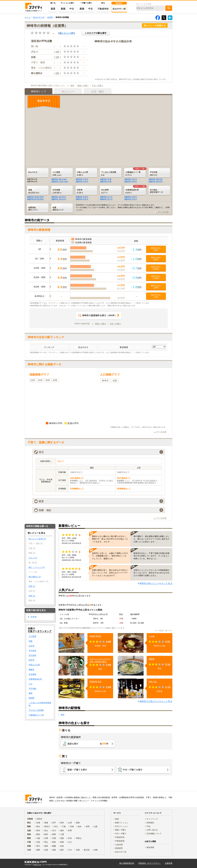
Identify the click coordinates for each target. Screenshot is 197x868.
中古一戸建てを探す (133, 770)
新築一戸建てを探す (77, 770)
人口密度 (32, 636)
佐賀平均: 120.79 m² (59, 197)
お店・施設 (97, 91)
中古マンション (122, 826)
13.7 (112, 191)
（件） (97, 315)
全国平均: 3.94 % (131, 182)
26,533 (39, 191)
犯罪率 (31, 660)
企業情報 (169, 863)
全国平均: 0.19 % (131, 199)
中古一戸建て (98, 86)
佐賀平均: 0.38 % (131, 197)
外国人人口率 (34, 665)
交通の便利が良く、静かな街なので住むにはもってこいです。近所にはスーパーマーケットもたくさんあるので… (110, 573)
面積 (31, 693)
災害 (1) (32, 586)
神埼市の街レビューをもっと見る (156, 583)
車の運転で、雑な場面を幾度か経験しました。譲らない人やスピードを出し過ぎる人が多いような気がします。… (152, 539)
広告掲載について (154, 834)
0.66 (87, 174)
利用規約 (150, 823)
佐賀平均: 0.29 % (82, 197)
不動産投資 (120, 841)
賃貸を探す (88, 744)
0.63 (136, 191)
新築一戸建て (83, 86)
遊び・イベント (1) (37, 567)
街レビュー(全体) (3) (37, 539)
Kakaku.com (37, 865)
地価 (31, 641)
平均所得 (32, 651)
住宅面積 (32, 674)
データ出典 (163, 212)
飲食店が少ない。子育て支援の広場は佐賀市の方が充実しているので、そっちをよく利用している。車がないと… (152, 556)
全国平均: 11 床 (106, 182)
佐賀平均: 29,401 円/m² (35, 197)
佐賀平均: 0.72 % (82, 179)
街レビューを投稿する (155, 26)
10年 (33, 380)
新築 (63, 9)
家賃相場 (150, 847)
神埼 (63, 715)
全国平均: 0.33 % (82, 199)
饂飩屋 (152, 659)
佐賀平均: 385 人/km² (59, 179)
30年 (48, 380)
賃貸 (53, 9)
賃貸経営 (119, 848)
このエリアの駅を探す (96, 33)
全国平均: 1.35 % (82, 182)
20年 (40, 380)
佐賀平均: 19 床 (106, 179)
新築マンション (122, 823)
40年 (55, 380)
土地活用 (119, 845)
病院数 (31, 698)
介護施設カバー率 (36, 715)
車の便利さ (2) (35, 577)
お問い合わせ (152, 830)
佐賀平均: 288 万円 (156, 179)
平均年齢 (32, 689)
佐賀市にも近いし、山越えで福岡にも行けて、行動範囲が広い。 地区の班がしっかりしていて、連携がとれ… (110, 556)
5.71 (136, 174)
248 (63, 174)
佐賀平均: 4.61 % (131, 179)
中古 (72, 9)
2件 (57, 73)
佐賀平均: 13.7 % (106, 197)
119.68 (63, 191)
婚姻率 (31, 670)
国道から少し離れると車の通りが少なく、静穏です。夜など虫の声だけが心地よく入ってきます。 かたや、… (110, 539)
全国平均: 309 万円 (156, 182)
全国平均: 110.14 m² (59, 199)
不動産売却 (103, 9)
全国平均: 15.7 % (106, 199)
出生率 (31, 646)
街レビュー (67, 33)
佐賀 (115, 381)
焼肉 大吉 (153, 682)
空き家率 (32, 655)
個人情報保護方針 (127, 863)
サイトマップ (152, 819)
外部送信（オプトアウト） (150, 863)
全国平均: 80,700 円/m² (35, 199)
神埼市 (105, 381)
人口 (31, 684)
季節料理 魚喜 (95, 682)
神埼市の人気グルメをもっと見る (156, 701)
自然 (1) (32, 596)
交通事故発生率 (35, 679)
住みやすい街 (119, 9)
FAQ (148, 826)
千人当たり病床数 (36, 710)
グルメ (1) (33, 558)
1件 (57, 52)
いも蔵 (152, 636)
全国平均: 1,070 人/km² (60, 182)
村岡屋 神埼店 (95, 636)
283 (160, 174)
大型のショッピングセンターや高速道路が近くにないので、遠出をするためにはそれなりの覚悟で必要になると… (152, 573)
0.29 (87, 191)
